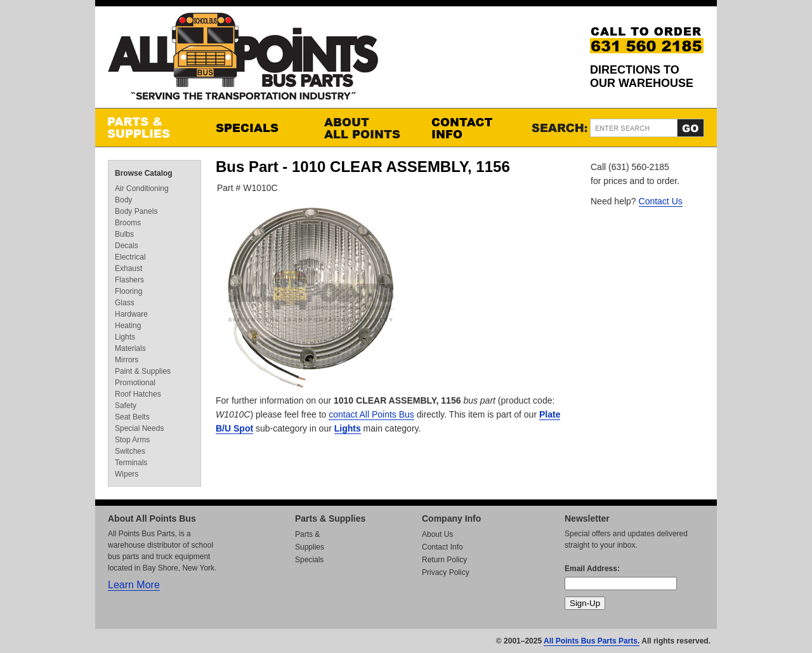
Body (123, 200)
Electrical (130, 257)
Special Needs (139, 428)
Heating (128, 326)
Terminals (131, 463)
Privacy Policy (446, 572)
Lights (348, 428)
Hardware (131, 314)
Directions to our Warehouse (642, 76)
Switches (130, 451)
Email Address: (592, 569)
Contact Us (661, 201)
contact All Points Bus (371, 414)
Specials (257, 128)
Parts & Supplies (149, 128)
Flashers (129, 280)
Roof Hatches (138, 394)
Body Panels (136, 211)
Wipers (127, 474)
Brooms (128, 223)
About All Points (365, 128)
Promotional (135, 383)
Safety (126, 406)
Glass (125, 303)
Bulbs (124, 234)
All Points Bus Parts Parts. (592, 641)
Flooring (128, 291)
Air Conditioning (142, 188)
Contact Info (473, 128)
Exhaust (128, 268)
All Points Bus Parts (243, 60)
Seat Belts (132, 417)
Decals (127, 246)
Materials (130, 348)
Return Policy (444, 560)
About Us (437, 534)
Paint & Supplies (143, 371)
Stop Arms (132, 440)
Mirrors (127, 360)
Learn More (134, 585)
